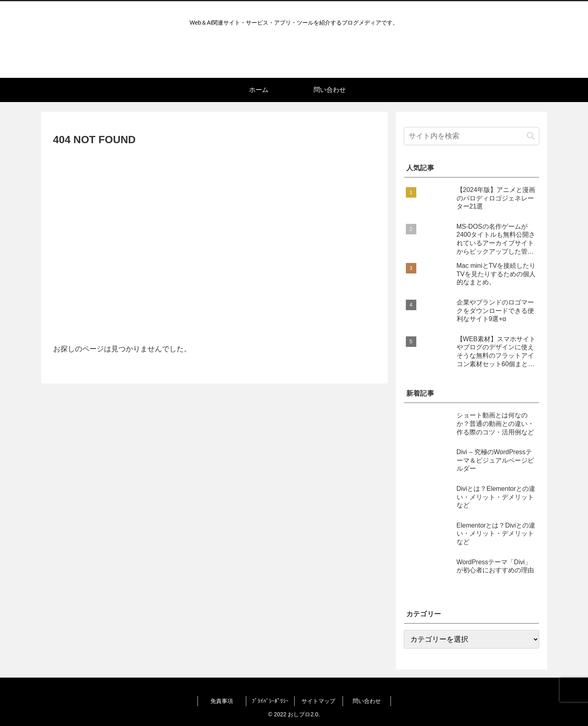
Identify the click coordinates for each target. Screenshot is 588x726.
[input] (472, 136)
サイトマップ (318, 701)
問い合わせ (367, 701)
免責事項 (222, 701)
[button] (531, 136)
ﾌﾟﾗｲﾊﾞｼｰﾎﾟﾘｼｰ (270, 701)
